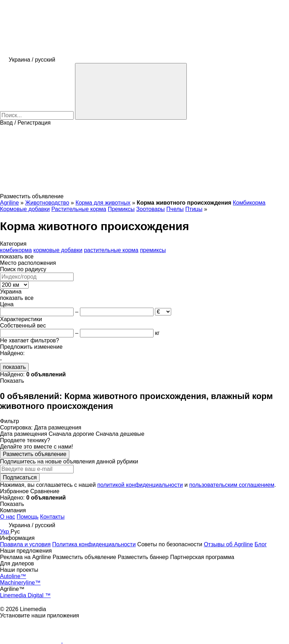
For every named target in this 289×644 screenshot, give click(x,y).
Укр (5, 532)
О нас (8, 517)
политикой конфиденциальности (140, 485)
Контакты (52, 517)
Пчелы (175, 209)
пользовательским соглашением (232, 485)
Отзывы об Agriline (228, 544)
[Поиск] (131, 91)
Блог (261, 544)
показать (14, 367)
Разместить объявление (35, 454)
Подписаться (20, 477)
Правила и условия (25, 544)
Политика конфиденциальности (94, 544)
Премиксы (121, 209)
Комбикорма (249, 203)
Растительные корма (79, 209)
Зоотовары (151, 209)
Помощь (28, 517)
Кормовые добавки (25, 209)
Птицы (194, 209)
